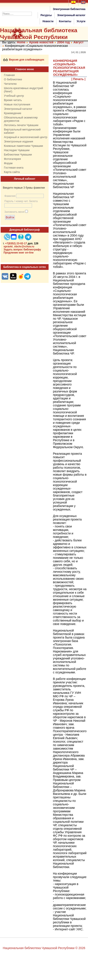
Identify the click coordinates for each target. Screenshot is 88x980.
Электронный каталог (71, 15)
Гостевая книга (14, 168)
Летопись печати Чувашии (21, 125)
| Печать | (79, 79)
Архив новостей (41, 42)
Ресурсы (46, 15)
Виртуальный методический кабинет (22, 131)
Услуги (81, 21)
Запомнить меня (14, 212)
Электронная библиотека (69, 9)
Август (79, 42)
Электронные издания (19, 141)
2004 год (63, 42)
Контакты (65, 21)
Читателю (10, 84)
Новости (48, 21)
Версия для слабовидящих (24, 60)
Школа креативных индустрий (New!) (24, 90)
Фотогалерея (12, 159)
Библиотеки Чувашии (18, 155)
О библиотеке (13, 79)
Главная (9, 75)
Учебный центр (14, 96)
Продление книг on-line (19, 253)
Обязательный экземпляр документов (21, 119)
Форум (8, 163)
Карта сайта (12, 172)
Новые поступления (17, 104)
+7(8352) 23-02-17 (16, 243)
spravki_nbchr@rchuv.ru (19, 247)
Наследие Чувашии (17, 150)
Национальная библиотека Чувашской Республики (39, 34)
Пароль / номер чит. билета (21, 201)
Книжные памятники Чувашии (23, 146)
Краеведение (13, 113)
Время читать (13, 100)
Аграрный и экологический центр (26, 137)
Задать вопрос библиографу (22, 250)
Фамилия (10, 196)
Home (21, 42)
